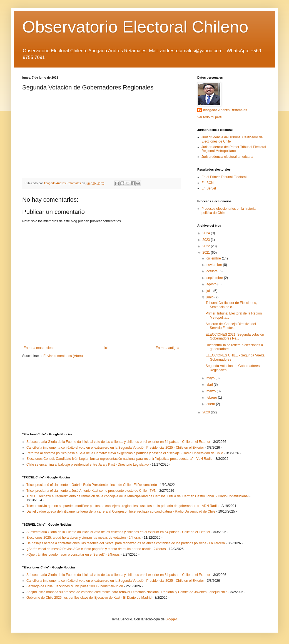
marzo (212, 391)
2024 (207, 233)
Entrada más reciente (39, 348)
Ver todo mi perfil (210, 117)
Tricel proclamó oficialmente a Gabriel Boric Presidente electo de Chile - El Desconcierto (92, 485)
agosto (212, 284)
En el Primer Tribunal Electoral (224, 177)
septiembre (215, 278)
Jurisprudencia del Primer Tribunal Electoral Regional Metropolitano (234, 149)
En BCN (207, 183)
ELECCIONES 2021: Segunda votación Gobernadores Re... (235, 336)
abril (210, 385)
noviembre (215, 265)
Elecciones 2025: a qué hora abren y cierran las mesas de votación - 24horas (84, 538)
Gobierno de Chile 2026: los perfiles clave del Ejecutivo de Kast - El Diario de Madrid (89, 598)
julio (210, 291)
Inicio (106, 348)
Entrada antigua (167, 348)
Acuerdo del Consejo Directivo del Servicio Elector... (231, 326)
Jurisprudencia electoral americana (227, 157)
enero (211, 404)
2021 (207, 253)
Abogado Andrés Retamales (225, 110)
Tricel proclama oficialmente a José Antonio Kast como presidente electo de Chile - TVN (91, 491)
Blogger (171, 619)
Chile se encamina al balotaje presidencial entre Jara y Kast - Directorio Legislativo (88, 465)
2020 (207, 412)
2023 (207, 240)
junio (210, 297)
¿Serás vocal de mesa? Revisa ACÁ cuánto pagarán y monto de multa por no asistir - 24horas (96, 549)
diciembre (214, 258)
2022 (207, 246)
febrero (212, 398)
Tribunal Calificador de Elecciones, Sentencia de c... (231, 305)
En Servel (209, 188)
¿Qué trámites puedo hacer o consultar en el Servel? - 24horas (73, 555)
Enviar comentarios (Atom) (63, 356)
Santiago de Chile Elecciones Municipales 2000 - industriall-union (75, 586)
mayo (211, 378)
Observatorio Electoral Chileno (135, 27)
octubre (212, 271)
